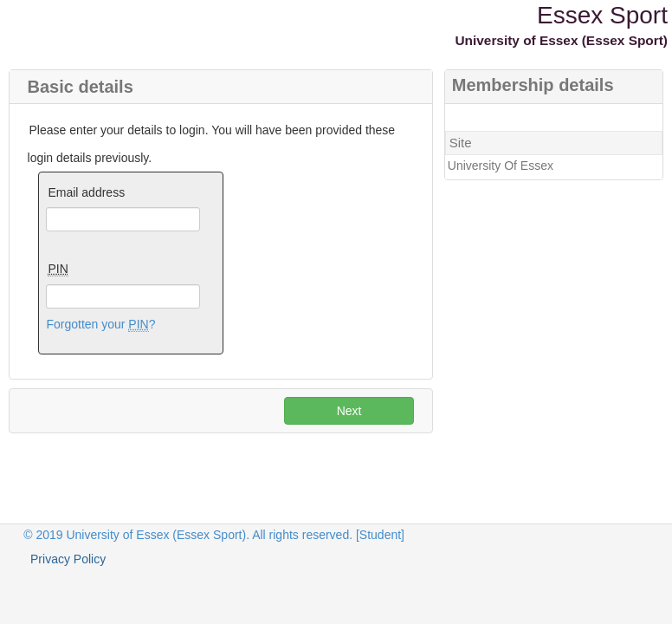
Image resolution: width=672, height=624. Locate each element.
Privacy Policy (68, 559)
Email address (86, 192)
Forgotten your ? (100, 325)
